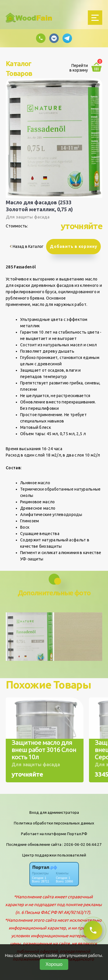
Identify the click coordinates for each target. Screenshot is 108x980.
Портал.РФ (77, 834)
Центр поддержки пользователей (54, 855)
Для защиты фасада (28, 217)
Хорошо (54, 964)
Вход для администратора (54, 812)
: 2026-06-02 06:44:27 (82, 844)
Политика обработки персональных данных (54, 823)
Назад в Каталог (27, 246)
